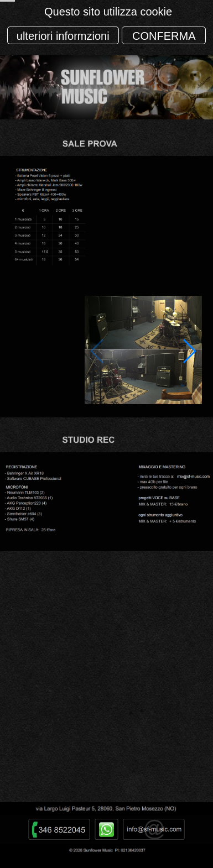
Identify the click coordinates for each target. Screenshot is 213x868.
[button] (189, 351)
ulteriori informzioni (63, 36)
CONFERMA (164, 36)
